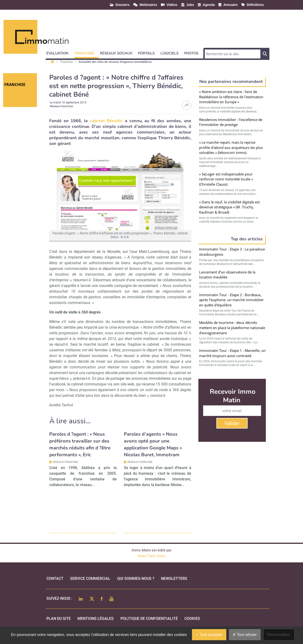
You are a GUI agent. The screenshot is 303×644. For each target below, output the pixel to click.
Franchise (67, 62)
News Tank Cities (152, 556)
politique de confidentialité (149, 619)
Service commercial (90, 579)
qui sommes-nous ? (136, 579)
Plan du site (59, 619)
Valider (232, 423)
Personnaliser (279, 635)
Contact (55, 579)
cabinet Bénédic (107, 121)
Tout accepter (209, 635)
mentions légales (96, 619)
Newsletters (174, 579)
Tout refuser (245, 635)
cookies (192, 619)
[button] (60, 53)
